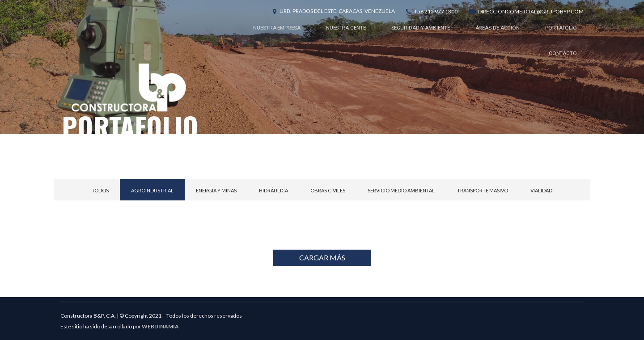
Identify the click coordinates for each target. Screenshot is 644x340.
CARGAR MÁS (322, 257)
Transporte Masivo (483, 190)
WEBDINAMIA (160, 326)
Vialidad (541, 190)
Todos (100, 190)
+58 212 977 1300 (436, 11)
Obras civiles (328, 190)
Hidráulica (273, 190)
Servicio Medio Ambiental (401, 190)
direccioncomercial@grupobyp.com (531, 11)
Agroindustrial (152, 190)
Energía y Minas (216, 190)
